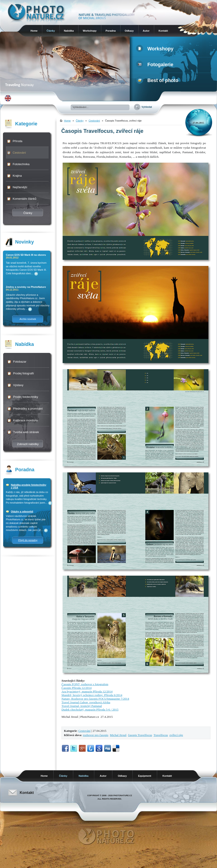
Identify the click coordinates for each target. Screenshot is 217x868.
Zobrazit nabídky (28, 444)
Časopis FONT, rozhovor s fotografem (85, 684)
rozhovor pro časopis (96, 735)
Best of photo (158, 80)
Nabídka (69, 31)
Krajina (17, 176)
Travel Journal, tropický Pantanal (82, 706)
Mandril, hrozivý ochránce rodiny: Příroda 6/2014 (92, 695)
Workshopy (90, 31)
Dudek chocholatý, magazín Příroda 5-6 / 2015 (90, 710)
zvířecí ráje (176, 735)
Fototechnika (21, 164)
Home (34, 31)
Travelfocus (161, 735)
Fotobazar (20, 362)
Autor (146, 31)
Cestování (19, 153)
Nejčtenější (20, 187)
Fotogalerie (156, 65)
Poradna (111, 31)
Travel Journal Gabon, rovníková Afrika (86, 702)
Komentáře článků (25, 199)
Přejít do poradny (28, 540)
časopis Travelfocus (140, 735)
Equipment (145, 776)
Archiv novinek (28, 319)
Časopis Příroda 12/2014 (77, 688)
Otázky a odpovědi (22, 511)
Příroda (18, 141)
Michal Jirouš (118, 735)
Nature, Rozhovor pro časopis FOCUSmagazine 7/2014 (95, 699)
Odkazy (129, 31)
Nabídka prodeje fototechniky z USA (29, 486)
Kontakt (163, 31)
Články (51, 31)
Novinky (25, 242)
